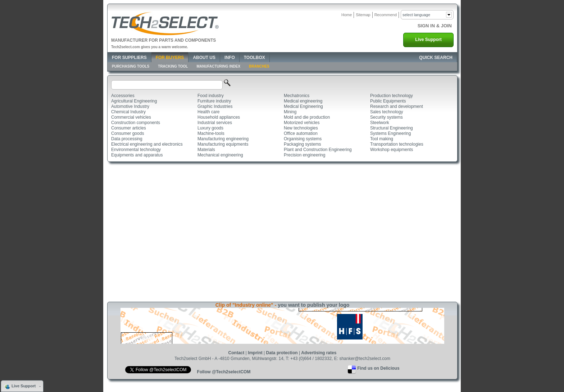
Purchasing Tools (131, 66)
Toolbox (254, 58)
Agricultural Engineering (134, 101)
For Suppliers (129, 58)
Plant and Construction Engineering (318, 150)
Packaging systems (302, 144)
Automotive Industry (130, 106)
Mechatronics (297, 96)
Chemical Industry (128, 112)
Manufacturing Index (218, 66)
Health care (208, 112)
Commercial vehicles (131, 117)
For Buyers (170, 58)
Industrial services (215, 123)
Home (347, 15)
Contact (236, 353)
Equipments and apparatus (137, 155)
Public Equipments (388, 101)
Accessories (123, 96)
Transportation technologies (397, 144)
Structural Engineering (392, 128)
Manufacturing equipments (223, 144)
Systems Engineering (390, 133)
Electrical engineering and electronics (147, 144)
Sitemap (363, 15)
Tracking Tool (173, 66)
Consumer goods (128, 133)
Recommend (386, 15)
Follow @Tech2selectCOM (224, 372)
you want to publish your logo (313, 305)
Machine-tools (211, 133)
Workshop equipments (392, 150)
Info (230, 58)
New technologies (301, 128)
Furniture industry (214, 101)
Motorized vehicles (302, 123)
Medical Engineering (303, 106)
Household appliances (219, 117)
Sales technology (386, 112)
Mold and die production (307, 117)
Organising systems (303, 139)
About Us (204, 58)
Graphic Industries (215, 106)
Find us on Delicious (378, 368)
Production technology (392, 96)
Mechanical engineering (220, 155)
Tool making (382, 139)
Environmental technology (136, 150)
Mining (290, 112)
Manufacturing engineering (223, 139)
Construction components (136, 123)
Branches (259, 66)
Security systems (386, 117)
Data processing (127, 139)
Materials (206, 150)
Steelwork (380, 123)
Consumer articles (129, 128)
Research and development (397, 106)
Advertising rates (319, 353)
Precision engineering (304, 155)
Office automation (301, 133)
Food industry (211, 96)
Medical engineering (303, 101)
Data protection (282, 353)
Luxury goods (210, 128)
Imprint (255, 353)
